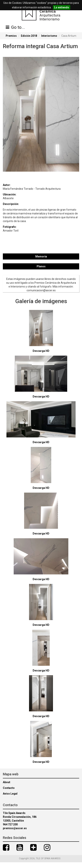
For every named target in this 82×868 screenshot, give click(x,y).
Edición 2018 (29, 36)
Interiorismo (49, 36)
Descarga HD (41, 351)
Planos (41, 266)
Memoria (41, 256)
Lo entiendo (62, 7)
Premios (11, 36)
